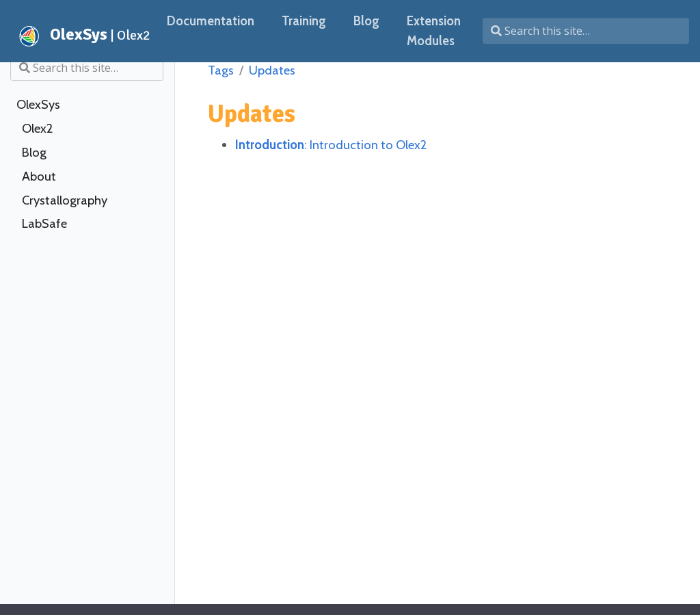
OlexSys (38, 105)
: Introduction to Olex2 (331, 145)
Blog (34, 153)
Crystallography (65, 200)
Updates (272, 70)
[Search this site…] (586, 31)
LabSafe (44, 224)
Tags (221, 70)
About (39, 176)
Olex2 (37, 129)
